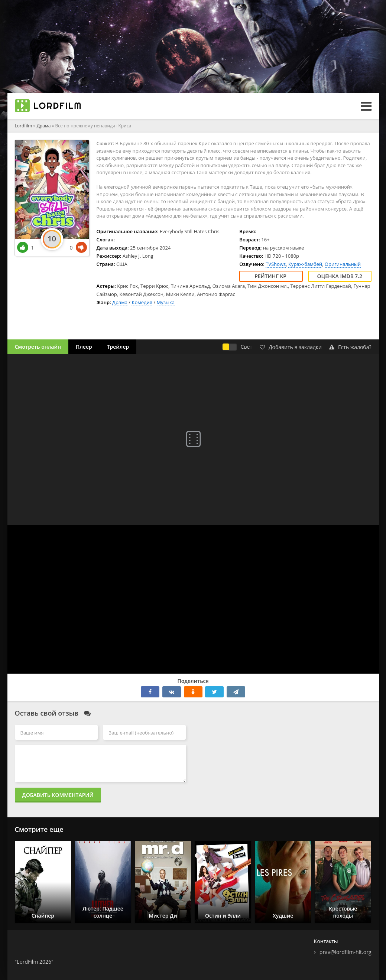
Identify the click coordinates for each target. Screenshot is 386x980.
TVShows (276, 264)
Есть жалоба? (350, 347)
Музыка (166, 302)
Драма (120, 302)
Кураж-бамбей (305, 264)
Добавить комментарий (58, 795)
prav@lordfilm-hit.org (346, 952)
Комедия (142, 302)
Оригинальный (343, 264)
